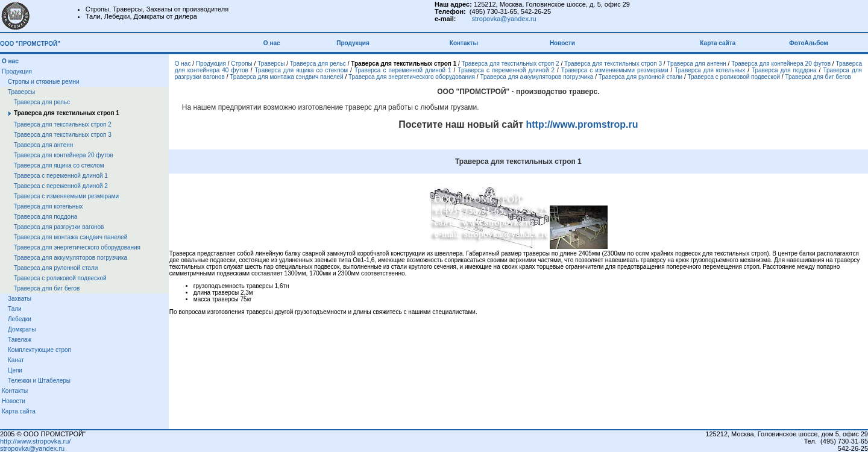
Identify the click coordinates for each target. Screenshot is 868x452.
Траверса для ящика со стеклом (59, 165)
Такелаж (20, 340)
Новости (562, 43)
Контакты (464, 43)
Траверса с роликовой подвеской (60, 278)
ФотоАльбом (809, 43)
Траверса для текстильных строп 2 (63, 124)
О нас (273, 43)
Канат (16, 360)
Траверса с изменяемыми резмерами (66, 196)
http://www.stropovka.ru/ (35, 441)
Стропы (241, 64)
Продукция (353, 43)
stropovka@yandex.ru (504, 19)
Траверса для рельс (42, 102)
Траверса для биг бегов (47, 288)
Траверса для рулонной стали (56, 268)
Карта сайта (719, 43)
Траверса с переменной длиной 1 (61, 176)
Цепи (15, 370)
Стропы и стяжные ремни (44, 82)
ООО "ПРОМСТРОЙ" (30, 44)
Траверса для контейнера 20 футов (64, 155)
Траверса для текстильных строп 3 (63, 135)
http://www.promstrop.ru (581, 124)
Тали (15, 309)
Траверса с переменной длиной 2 (61, 186)
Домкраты (22, 329)
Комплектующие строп (39, 350)
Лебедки (20, 319)
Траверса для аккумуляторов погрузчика (71, 258)
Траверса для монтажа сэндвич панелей (71, 237)
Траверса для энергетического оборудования (77, 247)
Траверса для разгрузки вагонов (59, 227)
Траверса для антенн (43, 145)
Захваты (20, 299)
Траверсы (21, 92)
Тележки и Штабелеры (39, 381)
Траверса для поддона (46, 217)
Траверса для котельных (48, 206)
